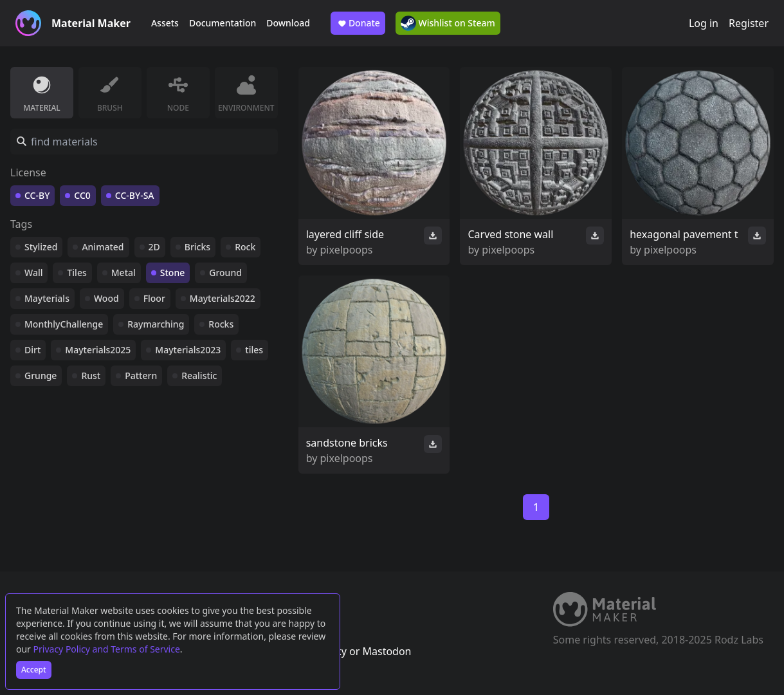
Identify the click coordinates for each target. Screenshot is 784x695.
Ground (225, 273)
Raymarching (156, 324)
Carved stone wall (510, 234)
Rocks (221, 324)
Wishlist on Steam (448, 23)
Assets (165, 23)
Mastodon (387, 651)
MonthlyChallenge (64, 324)
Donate (358, 23)
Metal (123, 273)
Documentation (223, 23)
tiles (254, 350)
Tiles (77, 273)
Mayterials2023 (188, 350)
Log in (704, 23)
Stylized (41, 247)
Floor (154, 298)
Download (288, 23)
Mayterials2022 (223, 298)
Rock (245, 247)
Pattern (141, 375)
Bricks (197, 247)
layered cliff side (345, 234)
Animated (103, 247)
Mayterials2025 (98, 350)
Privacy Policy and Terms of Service (107, 649)
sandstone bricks (347, 443)
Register (749, 23)
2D (154, 247)
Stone (172, 273)
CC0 (82, 195)
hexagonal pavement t (684, 234)
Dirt (32, 350)
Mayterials (47, 298)
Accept (34, 670)
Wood (106, 298)
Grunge (41, 375)
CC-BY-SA (135, 195)
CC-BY (37, 195)
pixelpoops (347, 250)
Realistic (199, 375)
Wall (33, 273)
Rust (91, 375)
